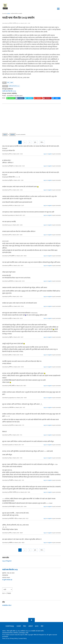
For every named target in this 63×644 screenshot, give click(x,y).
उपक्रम (12, 83)
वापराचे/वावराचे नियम (7, 633)
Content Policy (23, 639)
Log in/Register (7, 561)
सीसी (42, 626)
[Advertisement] (31, 117)
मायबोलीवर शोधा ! (7, 606)
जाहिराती (30, 626)
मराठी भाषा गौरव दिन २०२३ (14, 86)
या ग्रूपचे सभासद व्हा (7, 580)
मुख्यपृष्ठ (9, 14)
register (17, 135)
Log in (7, 135)
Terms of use (6, 639)
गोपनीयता (16, 633)
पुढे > (35, 142)
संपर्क (27, 633)
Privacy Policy (14, 639)
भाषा (8, 83)
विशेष (25, 626)
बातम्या (37, 626)
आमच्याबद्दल (22, 633)
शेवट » (42, 142)
